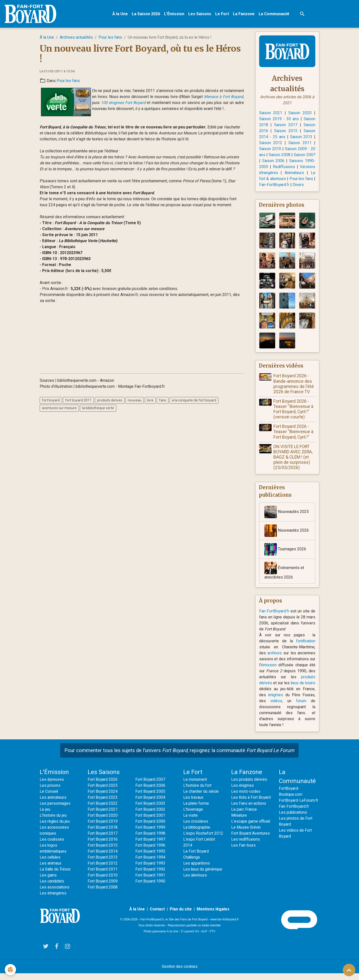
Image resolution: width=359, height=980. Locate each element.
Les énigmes (243, 792)
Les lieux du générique (203, 876)
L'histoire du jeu (53, 822)
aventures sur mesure (59, 408)
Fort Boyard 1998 (150, 840)
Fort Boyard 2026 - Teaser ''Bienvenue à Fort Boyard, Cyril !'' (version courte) (294, 415)
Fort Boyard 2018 (103, 834)
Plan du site (181, 916)
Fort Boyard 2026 (103, 786)
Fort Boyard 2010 (103, 882)
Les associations (55, 894)
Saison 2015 (286, 131)
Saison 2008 (284, 155)
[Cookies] (11, 970)
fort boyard (51, 400)
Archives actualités (76, 38)
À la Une (120, 14)
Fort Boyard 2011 (103, 876)
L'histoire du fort (198, 792)
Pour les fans (110, 38)
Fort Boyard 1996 (150, 852)
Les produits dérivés (249, 786)
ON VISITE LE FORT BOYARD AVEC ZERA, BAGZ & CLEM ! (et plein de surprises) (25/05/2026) (293, 463)
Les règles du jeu (55, 828)
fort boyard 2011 (78, 400)
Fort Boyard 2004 (150, 804)
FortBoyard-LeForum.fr (299, 807)
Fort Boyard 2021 (103, 816)
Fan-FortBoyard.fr (274, 618)
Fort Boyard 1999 (150, 834)
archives (275, 660)
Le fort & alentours (299, 179)
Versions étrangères (282, 173)
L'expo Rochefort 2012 (203, 840)
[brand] (32, 14)
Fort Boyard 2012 (103, 870)
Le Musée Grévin (246, 834)
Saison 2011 (300, 143)
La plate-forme (196, 810)
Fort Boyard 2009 (103, 888)
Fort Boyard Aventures (251, 840)
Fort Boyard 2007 (150, 786)
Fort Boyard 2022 (103, 810)
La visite (191, 822)
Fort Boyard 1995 (150, 858)
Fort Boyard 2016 (103, 846)
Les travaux (193, 804)
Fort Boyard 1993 (150, 870)
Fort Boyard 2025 (103, 792)
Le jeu (45, 816)
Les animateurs (53, 804)
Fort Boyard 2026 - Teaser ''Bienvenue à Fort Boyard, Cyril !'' (294, 438)
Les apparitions (197, 870)
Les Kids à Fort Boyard (251, 804)
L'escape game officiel (251, 828)
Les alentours (195, 882)
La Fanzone (244, 14)
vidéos (287, 708)
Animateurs (269, 179)
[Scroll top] (349, 970)
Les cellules (50, 864)
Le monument (195, 786)
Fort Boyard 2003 (150, 810)
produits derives (110, 400)
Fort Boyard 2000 (150, 828)
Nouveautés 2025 (287, 518)
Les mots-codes (246, 798)
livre (150, 400)
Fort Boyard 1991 (150, 882)
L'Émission (174, 14)
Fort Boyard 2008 (103, 894)
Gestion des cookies (180, 973)
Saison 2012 (271, 143)
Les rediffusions (246, 846)
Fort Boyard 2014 (103, 858)
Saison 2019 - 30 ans (279, 119)
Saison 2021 (271, 113)
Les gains (48, 882)
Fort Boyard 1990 (150, 888)
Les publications (293, 819)
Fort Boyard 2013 (103, 864)
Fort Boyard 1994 (150, 864)
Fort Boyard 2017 (103, 840)
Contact (157, 916)
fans (163, 400)
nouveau (135, 400)
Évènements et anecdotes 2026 (284, 577)
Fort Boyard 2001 (150, 822)
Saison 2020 (300, 113)
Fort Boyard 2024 (103, 798)
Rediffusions (299, 167)
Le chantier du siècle (201, 798)
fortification (305, 648)
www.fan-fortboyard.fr (224, 926)
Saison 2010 (270, 149)
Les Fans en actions (249, 810)
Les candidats (52, 888)
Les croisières (196, 828)
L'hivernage (193, 816)
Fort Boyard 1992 (150, 876)
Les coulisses (52, 846)
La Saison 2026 (146, 14)
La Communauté (274, 14)
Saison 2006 (285, 161)
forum (305, 708)
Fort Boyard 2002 (150, 816)
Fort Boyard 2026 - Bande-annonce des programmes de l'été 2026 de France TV (294, 390)
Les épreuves (52, 786)
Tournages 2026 (285, 556)
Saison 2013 (301, 137)
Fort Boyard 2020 (103, 822)
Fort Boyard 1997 (150, 846)
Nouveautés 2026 (287, 537)
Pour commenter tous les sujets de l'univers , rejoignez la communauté (179, 757)
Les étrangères (53, 900)
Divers (291, 191)
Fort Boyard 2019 (103, 828)
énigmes (290, 702)
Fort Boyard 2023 (103, 804)
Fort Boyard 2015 (103, 852)
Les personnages (55, 810)
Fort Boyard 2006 (150, 792)
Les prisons (50, 792)
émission (269, 672)
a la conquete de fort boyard (194, 400)
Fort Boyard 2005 (150, 798)
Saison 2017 (286, 125)
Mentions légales (213, 916)
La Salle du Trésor (55, 876)
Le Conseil (49, 798)
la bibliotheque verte (98, 408)
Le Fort (222, 14)
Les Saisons (200, 14)
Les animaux (51, 870)
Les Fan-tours (243, 852)
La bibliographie (197, 834)
